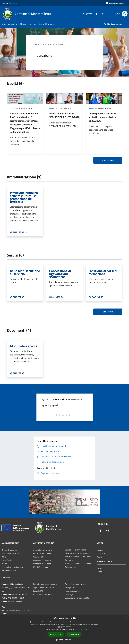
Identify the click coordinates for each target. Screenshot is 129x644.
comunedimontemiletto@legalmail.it (17, 610)
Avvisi (12, 108)
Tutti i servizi (108, 312)
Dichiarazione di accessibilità (77, 598)
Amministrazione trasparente (77, 584)
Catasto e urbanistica (42, 564)
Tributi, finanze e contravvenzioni (79, 557)
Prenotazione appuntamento (45, 584)
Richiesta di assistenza (43, 594)
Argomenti (47, 44)
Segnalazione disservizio (43, 587)
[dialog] (64, 629)
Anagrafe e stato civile (43, 550)
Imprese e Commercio (42, 560)
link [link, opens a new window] (86, 629)
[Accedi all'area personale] (115, 3)
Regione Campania (9, 3)
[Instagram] (102, 14)
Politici (4, 564)
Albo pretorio (70, 587)
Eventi (99, 572)
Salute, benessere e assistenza (78, 564)
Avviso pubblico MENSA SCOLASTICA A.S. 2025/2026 (64, 115)
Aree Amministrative (10, 553)
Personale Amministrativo (12, 567)
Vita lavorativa (39, 557)
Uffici (4, 557)
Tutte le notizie (108, 160)
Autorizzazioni (71, 567)
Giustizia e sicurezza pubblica (77, 553)
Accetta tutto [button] (56, 634)
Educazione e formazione (75, 550)
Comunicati (101, 553)
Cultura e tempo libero (43, 553)
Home (36, 44)
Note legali (70, 594)
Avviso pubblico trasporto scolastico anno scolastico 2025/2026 (102, 117)
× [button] (126, 617)
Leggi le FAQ (38, 591)
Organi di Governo (9, 550)
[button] (64, 640)
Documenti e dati (9, 571)
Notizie (100, 550)
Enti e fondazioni (9, 560)
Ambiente (69, 560)
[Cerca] (125, 14)
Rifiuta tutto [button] (74, 634)
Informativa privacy (73, 591)
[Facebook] (95, 14)
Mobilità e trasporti (41, 567)
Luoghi (100, 568)
